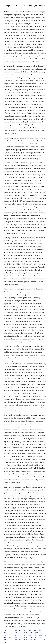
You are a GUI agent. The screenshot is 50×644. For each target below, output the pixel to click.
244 (5, 642)
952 (35, 640)
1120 (40, 635)
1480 (15, 640)
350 (20, 633)
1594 (15, 630)
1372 (42, 633)
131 (25, 630)
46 (45, 635)
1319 (10, 630)
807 (35, 635)
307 (10, 640)
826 (40, 637)
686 (30, 630)
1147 (25, 635)
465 (10, 635)
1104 (25, 640)
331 (35, 637)
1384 (15, 637)
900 (5, 633)
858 (20, 630)
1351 (25, 633)
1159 (25, 637)
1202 (10, 637)
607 (20, 635)
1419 (15, 633)
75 (45, 640)
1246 (5, 640)
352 (15, 635)
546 (31, 637)
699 (31, 640)
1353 (41, 630)
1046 (35, 630)
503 (5, 637)
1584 (36, 633)
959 (20, 640)
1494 (31, 633)
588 (20, 637)
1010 (30, 635)
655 (40, 640)
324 (5, 630)
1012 (10, 633)
